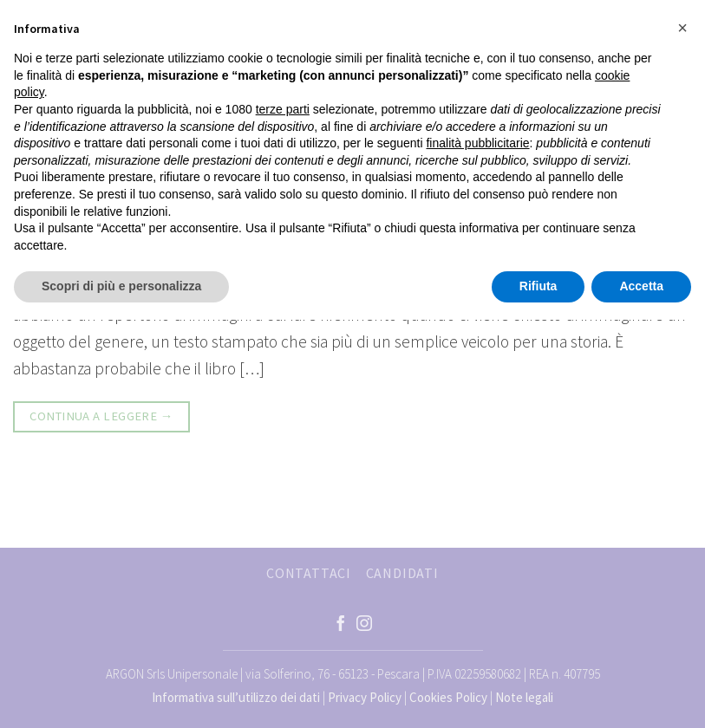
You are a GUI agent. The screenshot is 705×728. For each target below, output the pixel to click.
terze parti (283, 109)
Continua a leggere (101, 416)
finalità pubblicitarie (477, 143)
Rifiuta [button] (539, 286)
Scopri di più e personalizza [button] (121, 286)
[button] (682, 28)
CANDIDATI (402, 573)
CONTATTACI (309, 573)
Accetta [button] (641, 286)
